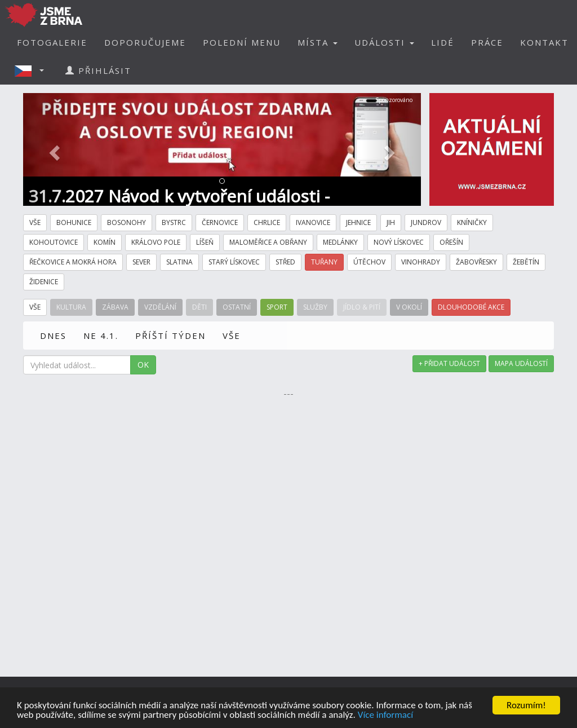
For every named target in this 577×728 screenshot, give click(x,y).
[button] (33, 70)
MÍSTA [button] (318, 42)
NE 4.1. (101, 336)
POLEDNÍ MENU (242, 42)
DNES (53, 336)
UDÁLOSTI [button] (384, 42)
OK (143, 365)
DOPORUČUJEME (145, 42)
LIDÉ (443, 42)
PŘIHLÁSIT (98, 70)
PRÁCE (487, 42)
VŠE (232, 336)
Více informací (385, 715)
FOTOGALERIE (52, 42)
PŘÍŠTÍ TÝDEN (170, 336)
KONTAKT (544, 42)
